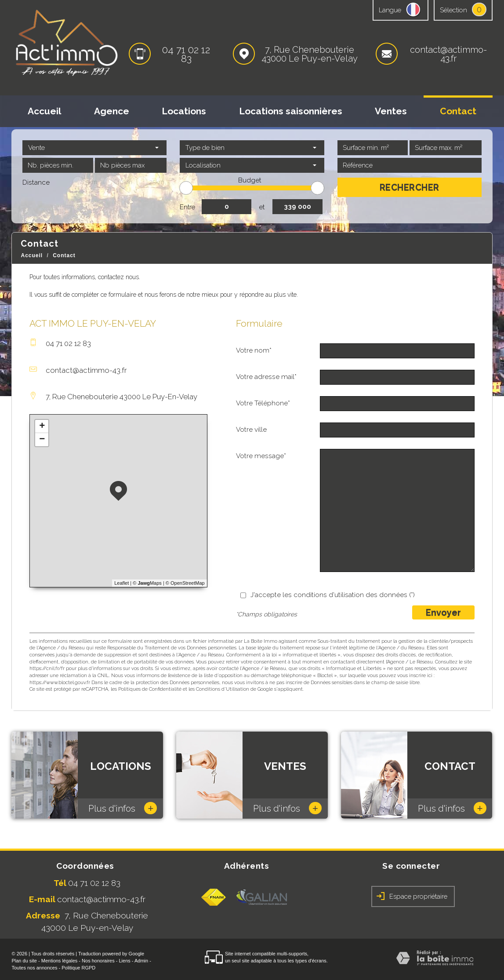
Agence (112, 111)
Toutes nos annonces (34, 968)
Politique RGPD (78, 968)
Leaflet (121, 583)
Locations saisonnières (291, 111)
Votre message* (261, 456)
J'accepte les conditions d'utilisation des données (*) (333, 595)
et (262, 207)
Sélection (453, 10)
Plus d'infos (123, 808)
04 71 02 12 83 (186, 54)
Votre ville (251, 430)
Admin (141, 961)
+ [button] (42, 426)
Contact (458, 111)
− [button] (42, 440)
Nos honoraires (98, 961)
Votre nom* (254, 350)
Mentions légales (60, 961)
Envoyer (443, 612)
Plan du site (24, 961)
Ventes (391, 111)
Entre (187, 207)
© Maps (147, 583)
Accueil (44, 111)
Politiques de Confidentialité (150, 689)
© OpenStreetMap (185, 583)
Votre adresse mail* (266, 377)
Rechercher (410, 187)
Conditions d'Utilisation (223, 689)
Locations (184, 111)
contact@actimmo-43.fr (448, 54)
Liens (124, 961)
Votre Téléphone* (263, 403)
